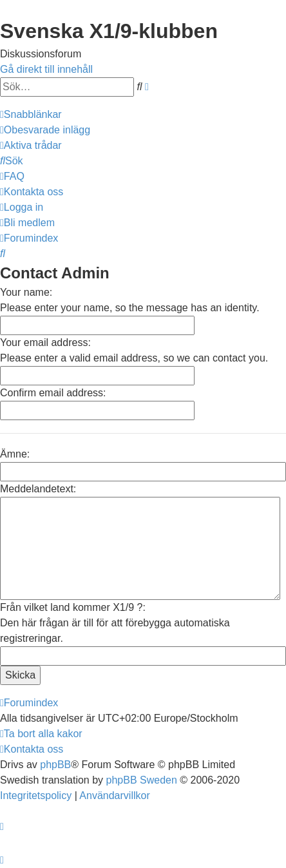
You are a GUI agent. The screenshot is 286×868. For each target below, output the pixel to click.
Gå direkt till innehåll (46, 69)
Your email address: (45, 342)
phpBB (55, 765)
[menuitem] (45, 130)
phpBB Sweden (142, 780)
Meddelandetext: (38, 489)
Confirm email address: (53, 393)
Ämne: (15, 454)
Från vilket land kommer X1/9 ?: (73, 607)
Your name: (26, 292)
